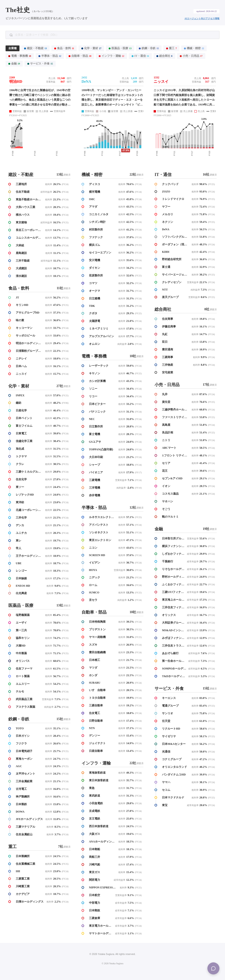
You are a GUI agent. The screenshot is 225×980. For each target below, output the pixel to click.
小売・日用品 (191, 56)
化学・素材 (91, 48)
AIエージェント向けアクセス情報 (202, 18)
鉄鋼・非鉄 (149, 48)
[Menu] (213, 968)
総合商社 (164, 56)
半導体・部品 (50, 56)
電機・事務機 (20, 56)
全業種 (13, 48)
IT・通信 (140, 56)
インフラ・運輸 (111, 56)
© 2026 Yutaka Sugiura (113, 963)
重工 (171, 48)
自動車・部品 (80, 56)
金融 (14, 64)
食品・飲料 (64, 48)
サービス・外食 (40, 64)
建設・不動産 (35, 48)
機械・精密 (194, 48)
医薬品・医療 (120, 48)
